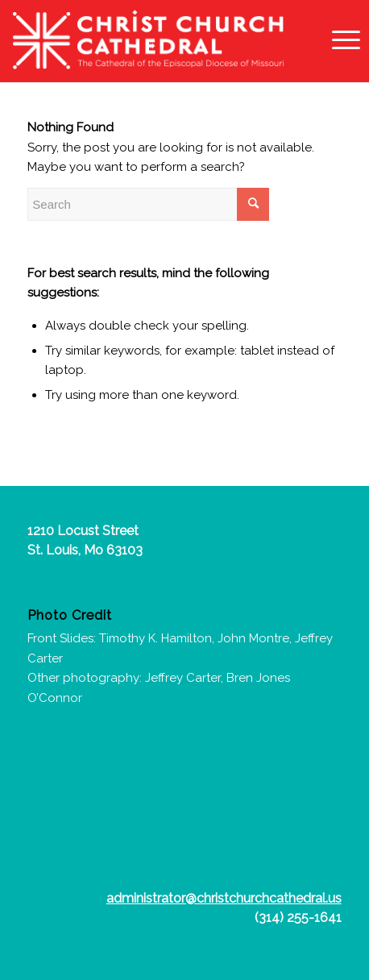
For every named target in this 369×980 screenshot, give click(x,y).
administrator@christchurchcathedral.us (224, 898)
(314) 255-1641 (298, 918)
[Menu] (338, 40)
